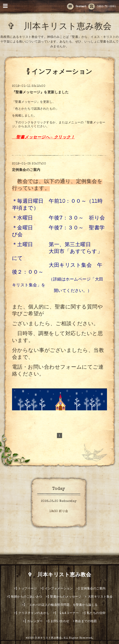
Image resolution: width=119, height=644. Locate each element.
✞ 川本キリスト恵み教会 (62, 575)
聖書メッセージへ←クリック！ (45, 138)
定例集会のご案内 (26, 170)
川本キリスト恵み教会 (48, 638)
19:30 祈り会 (59, 511)
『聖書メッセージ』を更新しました (40, 93)
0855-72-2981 (102, 7)
